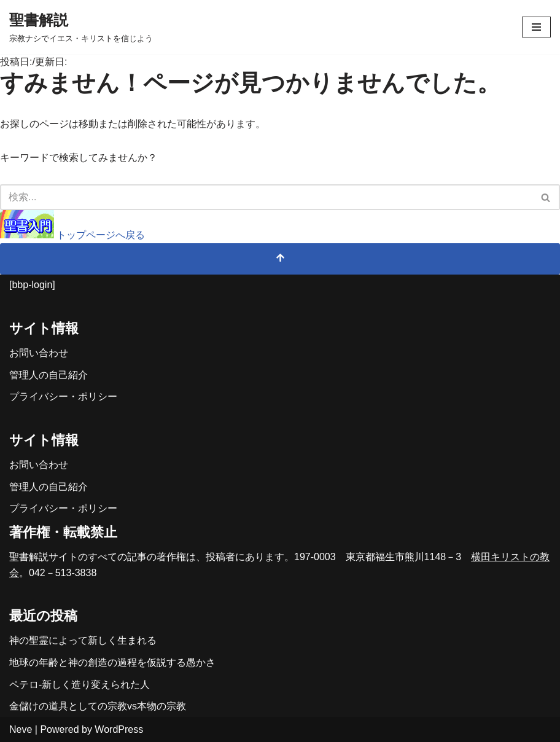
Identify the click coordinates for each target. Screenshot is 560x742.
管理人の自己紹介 (49, 375)
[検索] (266, 197)
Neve (21, 729)
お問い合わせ (39, 353)
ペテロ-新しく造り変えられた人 (80, 685)
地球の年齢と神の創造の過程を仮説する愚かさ (112, 662)
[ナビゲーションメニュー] (536, 27)
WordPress (119, 729)
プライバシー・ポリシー (63, 396)
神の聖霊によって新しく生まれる (83, 640)
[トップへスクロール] (280, 259)
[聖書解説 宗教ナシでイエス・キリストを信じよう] (81, 27)
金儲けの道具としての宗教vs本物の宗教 (98, 706)
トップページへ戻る (72, 235)
